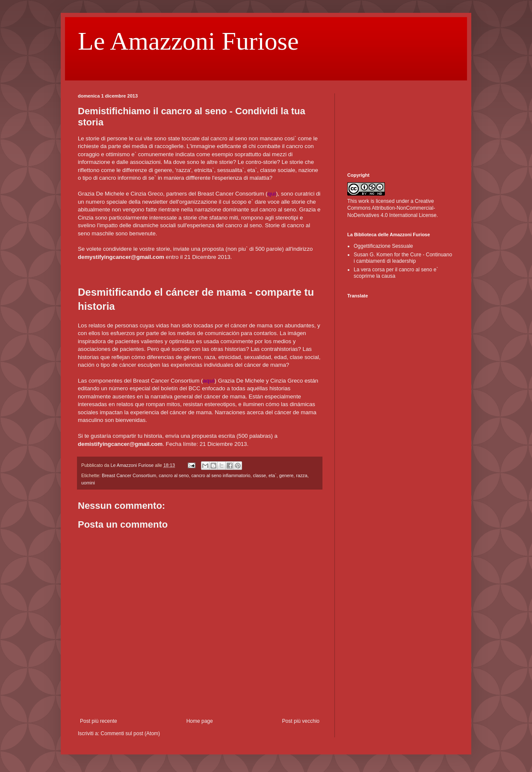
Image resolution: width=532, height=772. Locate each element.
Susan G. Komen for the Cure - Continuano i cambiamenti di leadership (403, 258)
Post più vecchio (301, 721)
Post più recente (99, 721)
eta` (273, 475)
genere (287, 475)
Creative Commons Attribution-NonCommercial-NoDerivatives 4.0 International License (392, 208)
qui (272, 194)
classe (260, 475)
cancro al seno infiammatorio (221, 475)
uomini (88, 483)
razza (301, 475)
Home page (200, 721)
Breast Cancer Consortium (129, 475)
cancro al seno (174, 475)
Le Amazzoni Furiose (188, 41)
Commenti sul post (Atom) (130, 733)
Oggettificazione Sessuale (383, 246)
